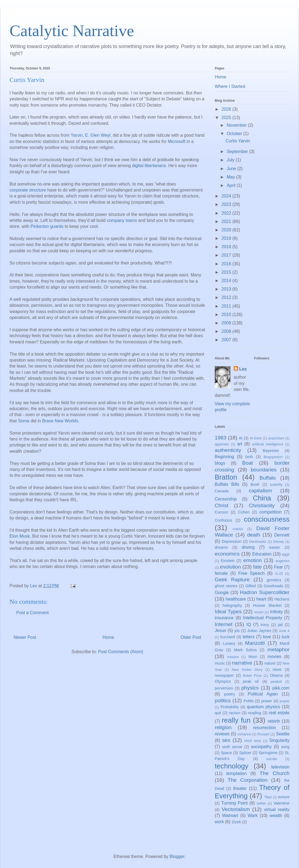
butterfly (276, 485)
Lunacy (229, 643)
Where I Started (230, 86)
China (262, 498)
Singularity (279, 740)
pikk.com (281, 688)
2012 (227, 297)
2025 (227, 118)
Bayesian (271, 451)
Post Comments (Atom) (121, 652)
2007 (227, 340)
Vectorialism (236, 809)
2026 (227, 109)
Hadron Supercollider (265, 592)
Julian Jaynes (259, 631)
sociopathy (261, 747)
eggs (286, 554)
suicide (272, 759)
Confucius (223, 520)
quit (218, 713)
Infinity (276, 612)
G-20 (279, 574)
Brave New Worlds (60, 421)
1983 (221, 438)
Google (222, 593)
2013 (227, 289)
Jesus (220, 631)
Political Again (263, 694)
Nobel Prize (252, 676)
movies (274, 657)
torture (284, 797)
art (240, 444)
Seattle (283, 734)
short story (253, 741)
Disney (278, 542)
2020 (227, 230)
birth (249, 457)
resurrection (264, 728)
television (280, 767)
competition (270, 512)
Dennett (282, 535)
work (219, 822)
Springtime (268, 753)
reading (254, 713)
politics (223, 701)
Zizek (236, 822)
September (238, 151)
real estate (279, 713)
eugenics (283, 561)
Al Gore (256, 438)
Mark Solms (245, 650)
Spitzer (245, 753)
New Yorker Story (247, 670)
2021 (227, 221)
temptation (237, 773)
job (237, 631)
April (232, 185)
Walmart (230, 816)
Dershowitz (258, 542)
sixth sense (232, 747)
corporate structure (28, 190)
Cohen (244, 512)
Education (262, 554)
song (285, 747)
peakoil (276, 682)
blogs (220, 463)
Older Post (191, 637)
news (277, 669)
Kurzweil (228, 637)
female (221, 573)
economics (227, 554)
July (231, 160)
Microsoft (177, 142)
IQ (249, 625)
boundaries (264, 470)
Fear (278, 567)
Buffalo (268, 478)
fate (257, 567)
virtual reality (277, 810)
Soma (24, 421)
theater (240, 788)
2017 (227, 255)
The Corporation (247, 780)
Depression (231, 541)
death (254, 535)
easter (275, 547)
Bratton (226, 477)
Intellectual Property (263, 618)
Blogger (177, 856)
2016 (227, 264)
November (237, 125)
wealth (276, 816)
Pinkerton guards (47, 227)
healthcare (236, 599)
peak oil (251, 681)
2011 (227, 306)
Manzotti (255, 643)
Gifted (251, 586)
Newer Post (25, 637)
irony (265, 625)
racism (235, 713)
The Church (275, 773)
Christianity (262, 505)
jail (280, 625)
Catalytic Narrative (72, 31)
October (235, 134)
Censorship (226, 499)
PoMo (249, 701)
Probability (230, 707)
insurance (224, 618)
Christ (222, 505)
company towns (122, 221)
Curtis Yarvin (238, 141)
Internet (224, 624)
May (231, 177)
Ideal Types (228, 612)
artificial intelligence (268, 444)
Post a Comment (32, 613)
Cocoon (222, 512)
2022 (227, 213)
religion (223, 727)
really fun (236, 720)
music (220, 663)
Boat (247, 463)
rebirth (274, 721)
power (267, 701)
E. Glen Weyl (98, 136)
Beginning (224, 457)
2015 (227, 272)
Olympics (223, 681)
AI (241, 438)
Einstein (228, 561)
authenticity (228, 450)
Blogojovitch (273, 457)
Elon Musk (20, 537)
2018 (227, 247)
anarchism (276, 438)
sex (226, 740)
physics (250, 688)
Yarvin (77, 136)
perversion (224, 688)
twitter (261, 803)
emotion (253, 560)
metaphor (278, 650)
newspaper (224, 675)
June (232, 169)
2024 (227, 196)
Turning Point (234, 803)
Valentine (281, 803)
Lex (243, 369)
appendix (222, 444)
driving (248, 547)
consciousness (267, 519)
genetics (274, 580)
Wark (253, 816)
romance (244, 734)
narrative (242, 663)
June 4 (284, 631)
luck (286, 637)
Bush (255, 484)
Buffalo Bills (227, 484)
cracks (238, 529)
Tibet (268, 797)
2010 (227, 315)
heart (261, 599)
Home (108, 637)
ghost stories (226, 586)
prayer (285, 701)
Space (226, 753)
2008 (227, 331)
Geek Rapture (232, 580)
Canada (222, 491)
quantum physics (263, 707)
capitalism (260, 491)
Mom (253, 657)
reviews (222, 734)
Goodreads (273, 586)
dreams (221, 547)
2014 (227, 281)
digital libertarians (149, 166)
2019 (227, 238)
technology (232, 766)
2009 (227, 323)
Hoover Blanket (267, 605)
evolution (230, 567)
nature (270, 663)
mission (233, 657)
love (267, 637)
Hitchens (282, 599)
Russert (263, 734)
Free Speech (252, 573)
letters (249, 637)
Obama (276, 675)
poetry (230, 694)
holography (232, 605)
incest (259, 612)
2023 (227, 204)
